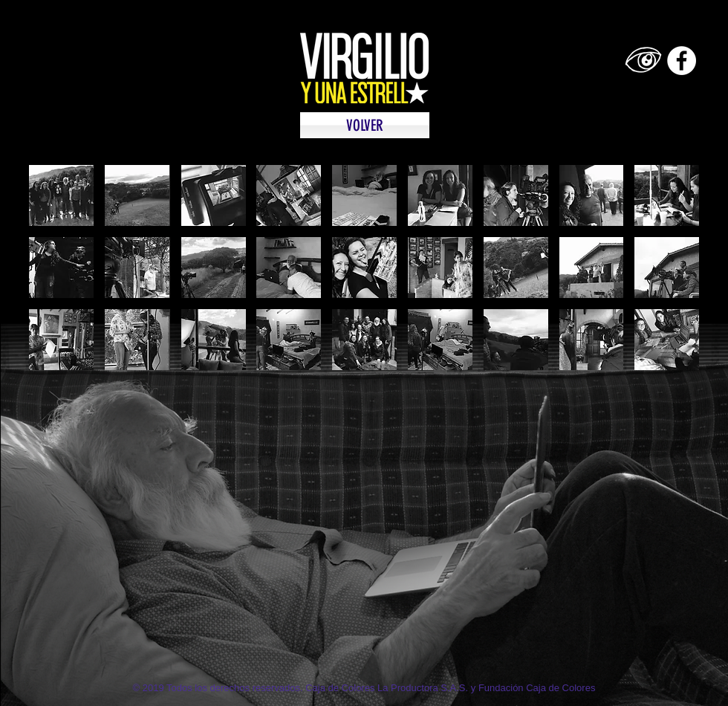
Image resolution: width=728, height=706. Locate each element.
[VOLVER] (365, 125)
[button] (61, 195)
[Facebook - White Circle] (682, 61)
